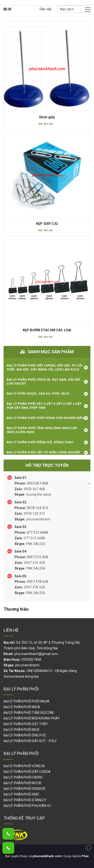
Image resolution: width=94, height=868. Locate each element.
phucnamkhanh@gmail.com (36, 654)
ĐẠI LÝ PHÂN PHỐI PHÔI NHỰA (27, 701)
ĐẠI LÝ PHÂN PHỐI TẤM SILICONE (29, 713)
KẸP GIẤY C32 (47, 224)
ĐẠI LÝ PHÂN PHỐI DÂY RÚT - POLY (30, 741)
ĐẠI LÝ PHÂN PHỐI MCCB (22, 783)
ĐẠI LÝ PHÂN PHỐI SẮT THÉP (26, 724)
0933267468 (31, 660)
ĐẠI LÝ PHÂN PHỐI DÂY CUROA (27, 772)
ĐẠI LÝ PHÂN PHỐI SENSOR (24, 789)
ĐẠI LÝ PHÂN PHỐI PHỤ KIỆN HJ (27, 806)
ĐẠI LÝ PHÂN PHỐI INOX (21, 730)
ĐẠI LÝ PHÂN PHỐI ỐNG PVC (25, 735)
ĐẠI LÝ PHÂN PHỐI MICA (22, 707)
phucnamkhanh (27, 665)
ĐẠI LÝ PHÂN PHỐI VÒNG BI (24, 766)
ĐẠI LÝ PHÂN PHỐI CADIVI (23, 777)
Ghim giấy (47, 117)
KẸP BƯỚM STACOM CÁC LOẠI (47, 330)
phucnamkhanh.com (47, 856)
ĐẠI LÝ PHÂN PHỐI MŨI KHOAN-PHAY (32, 718)
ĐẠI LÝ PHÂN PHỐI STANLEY (25, 800)
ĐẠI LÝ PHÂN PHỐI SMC (21, 794)
